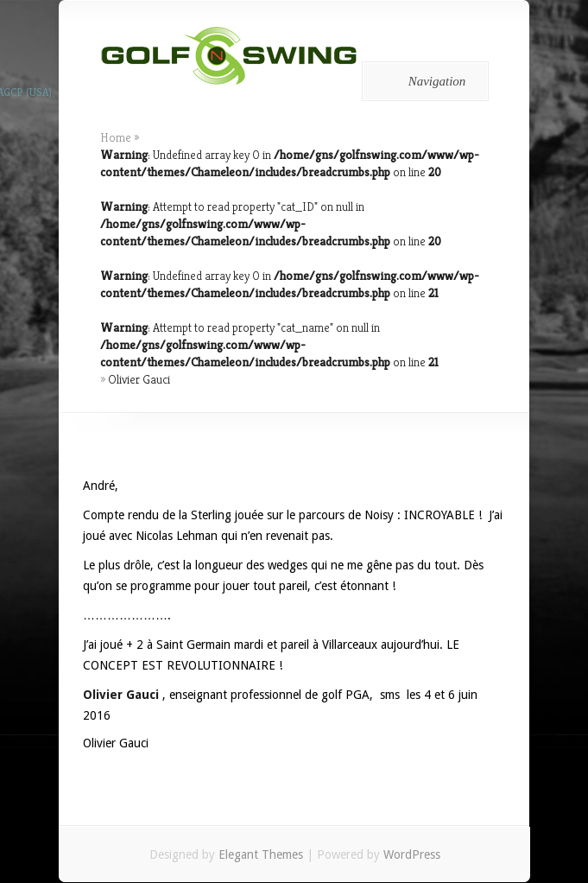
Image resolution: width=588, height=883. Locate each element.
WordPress (412, 854)
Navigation (423, 81)
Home (116, 137)
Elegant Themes (261, 854)
